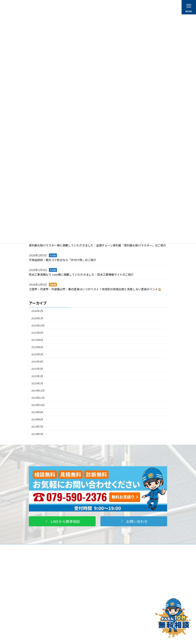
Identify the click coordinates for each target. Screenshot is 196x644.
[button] (62, 521)
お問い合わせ (112, 627)
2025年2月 (37, 376)
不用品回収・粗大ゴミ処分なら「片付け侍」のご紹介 (63, 260)
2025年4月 (37, 362)
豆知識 (53, 285)
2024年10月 (38, 405)
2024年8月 (37, 419)
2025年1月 (37, 383)
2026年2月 (37, 311)
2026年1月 (37, 318)
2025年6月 (37, 347)
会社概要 (109, 580)
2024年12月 (38, 391)
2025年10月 (38, 325)
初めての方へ (112, 575)
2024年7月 (37, 427)
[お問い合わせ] (173, 618)
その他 (53, 255)
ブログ (36, 638)
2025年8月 (37, 340)
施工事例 (37, 627)
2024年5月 (37, 434)
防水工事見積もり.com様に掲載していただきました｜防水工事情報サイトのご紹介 (81, 274)
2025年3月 (37, 369)
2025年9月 (37, 333)
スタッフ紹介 (112, 591)
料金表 (108, 586)
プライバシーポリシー (117, 633)
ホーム (108, 570)
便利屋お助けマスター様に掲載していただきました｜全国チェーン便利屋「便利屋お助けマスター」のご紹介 (97, 245)
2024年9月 (37, 412)
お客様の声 (38, 633)
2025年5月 (37, 354)
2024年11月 (38, 398)
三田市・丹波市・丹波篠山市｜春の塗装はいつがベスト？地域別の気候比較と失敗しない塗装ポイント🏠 (95, 289)
